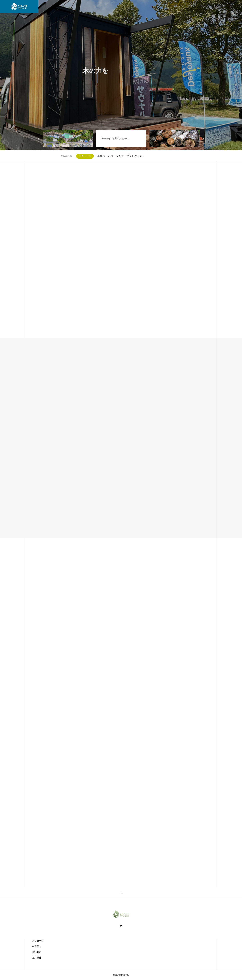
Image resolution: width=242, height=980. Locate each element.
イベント (145, 7)
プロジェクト (111, 7)
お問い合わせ (163, 7)
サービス (92, 7)
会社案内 (76, 7)
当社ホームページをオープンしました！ (121, 156)
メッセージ (38, 941)
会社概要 (37, 952)
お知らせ (129, 7)
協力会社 (37, 958)
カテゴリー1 (85, 156)
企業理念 (37, 946)
